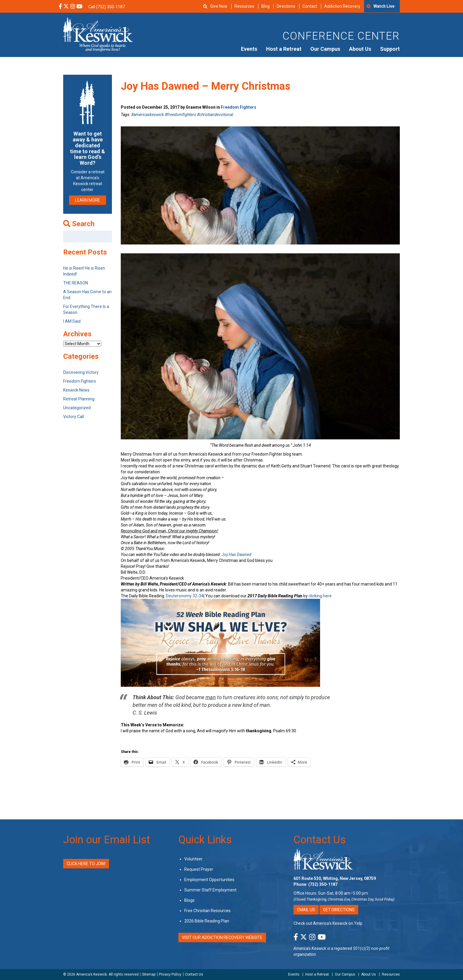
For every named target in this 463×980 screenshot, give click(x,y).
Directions (286, 6)
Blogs (189, 900)
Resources (244, 6)
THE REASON (76, 283)
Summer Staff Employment (210, 890)
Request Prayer (199, 869)
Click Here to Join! (86, 864)
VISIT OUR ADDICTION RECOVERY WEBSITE (222, 937)
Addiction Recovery (342, 6)
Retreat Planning (79, 399)
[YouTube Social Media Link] (79, 7)
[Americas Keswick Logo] (98, 34)
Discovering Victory (81, 372)
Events (249, 49)
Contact (310, 6)
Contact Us (320, 840)
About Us (360, 49)
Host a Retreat (284, 49)
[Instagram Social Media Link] (73, 7)
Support (390, 49)
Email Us (306, 910)
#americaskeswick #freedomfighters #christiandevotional (182, 115)
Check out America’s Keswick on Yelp (328, 923)
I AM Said (72, 321)
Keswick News (76, 390)
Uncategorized (77, 408)
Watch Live (384, 6)
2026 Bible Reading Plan (207, 921)
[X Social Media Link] (66, 7)
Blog (265, 6)
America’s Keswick (92, 974)
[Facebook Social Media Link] (60, 7)
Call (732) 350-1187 (107, 7)
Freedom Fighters (239, 107)
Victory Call (74, 417)
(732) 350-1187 (323, 884)
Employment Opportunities (209, 880)
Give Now (219, 6)
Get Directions (339, 910)
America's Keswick (310, 948)
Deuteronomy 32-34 (185, 596)
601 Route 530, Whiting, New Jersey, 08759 (335, 878)
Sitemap (149, 974)
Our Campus (325, 49)
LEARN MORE (88, 200)
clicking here (320, 596)
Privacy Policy (170, 974)
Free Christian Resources (207, 911)
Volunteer (193, 859)
